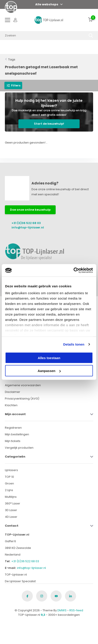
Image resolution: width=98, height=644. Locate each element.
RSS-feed (76, 610)
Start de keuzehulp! (49, 124)
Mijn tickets (13, 441)
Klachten (11, 405)
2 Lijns (9, 490)
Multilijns (11, 497)
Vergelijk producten (19, 448)
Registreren (13, 428)
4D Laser (11, 517)
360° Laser (13, 503)
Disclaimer (13, 392)
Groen (9, 483)
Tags (12, 59)
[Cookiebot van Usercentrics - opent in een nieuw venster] (73, 270)
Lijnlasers (11, 470)
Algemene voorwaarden (23, 385)
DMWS (62, 610)
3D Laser (11, 510)
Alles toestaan (49, 358)
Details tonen (74, 344)
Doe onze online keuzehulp (30, 210)
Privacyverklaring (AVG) (22, 399)
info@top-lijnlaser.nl (28, 227)
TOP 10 (9, 477)
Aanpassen (49, 371)
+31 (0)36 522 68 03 (26, 223)
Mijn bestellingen (17, 434)
